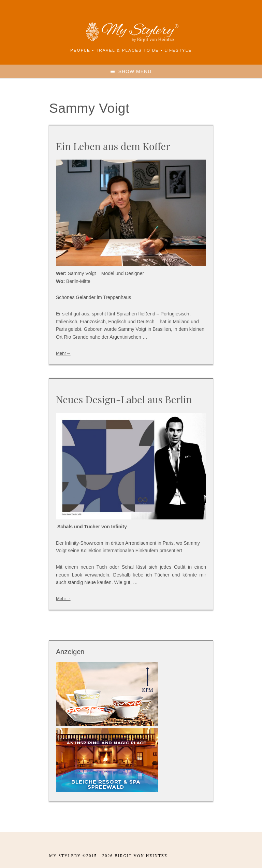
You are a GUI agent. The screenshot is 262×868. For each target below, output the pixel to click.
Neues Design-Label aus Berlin (124, 399)
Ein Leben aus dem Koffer (113, 146)
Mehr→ (63, 353)
